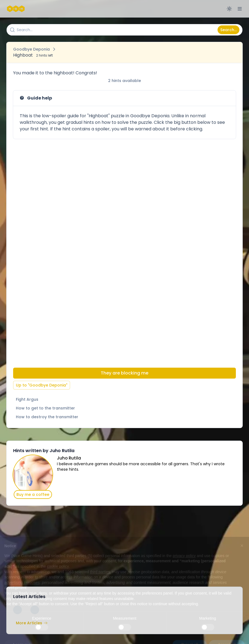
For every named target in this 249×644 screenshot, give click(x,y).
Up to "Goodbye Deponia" (42, 385)
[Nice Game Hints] (16, 9)
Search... (228, 30)
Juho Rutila (69, 458)
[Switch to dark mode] (229, 9)
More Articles (32, 623)
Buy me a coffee (33, 494)
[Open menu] (240, 9)
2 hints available (125, 81)
